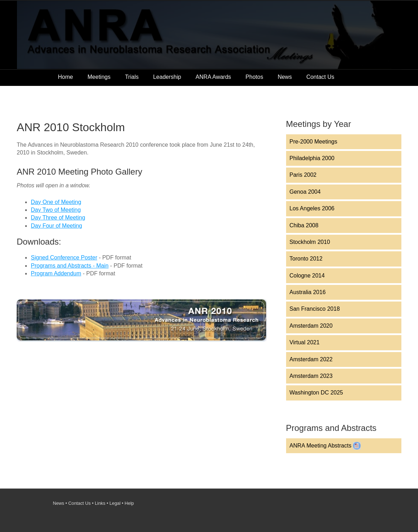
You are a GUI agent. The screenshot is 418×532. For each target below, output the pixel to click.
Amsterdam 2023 (311, 376)
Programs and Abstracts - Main (70, 266)
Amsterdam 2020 (311, 326)
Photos (254, 77)
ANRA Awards (213, 77)
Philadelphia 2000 (312, 158)
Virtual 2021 (305, 342)
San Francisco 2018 (315, 309)
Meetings (99, 77)
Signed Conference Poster (64, 258)
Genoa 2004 (305, 192)
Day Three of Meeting (58, 218)
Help (129, 503)
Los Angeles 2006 (312, 208)
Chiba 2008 (304, 225)
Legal (115, 503)
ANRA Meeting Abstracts (325, 446)
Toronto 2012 (306, 259)
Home (66, 77)
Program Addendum (56, 273)
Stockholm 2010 (310, 242)
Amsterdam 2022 (311, 359)
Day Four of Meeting (56, 226)
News (285, 77)
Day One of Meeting (56, 202)
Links (100, 503)
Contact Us (320, 77)
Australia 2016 (308, 292)
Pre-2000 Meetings (313, 142)
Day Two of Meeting (56, 210)
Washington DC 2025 (317, 393)
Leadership (167, 77)
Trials (132, 77)
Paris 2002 (303, 175)
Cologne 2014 (307, 276)
